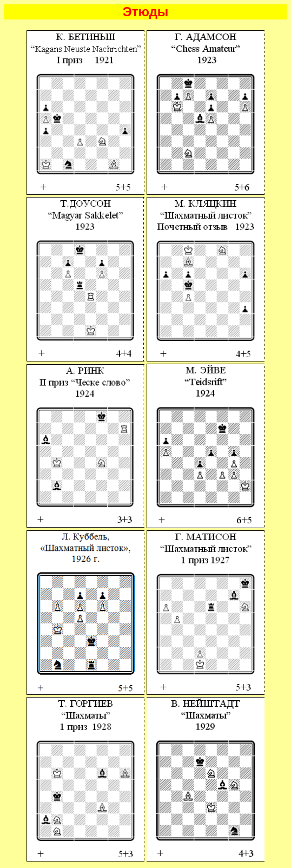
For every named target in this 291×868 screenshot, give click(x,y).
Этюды (146, 12)
